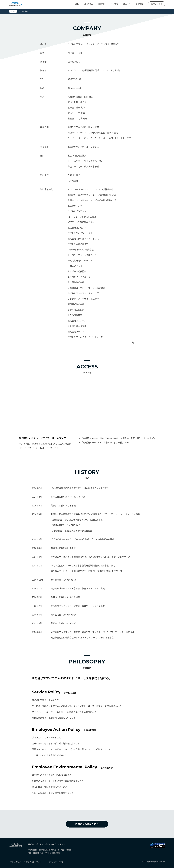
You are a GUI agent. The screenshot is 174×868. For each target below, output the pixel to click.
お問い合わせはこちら (87, 824)
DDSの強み (88, 4)
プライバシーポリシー (34, 862)
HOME (76, 4)
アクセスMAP (15, 862)
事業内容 (102, 4)
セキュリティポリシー (56, 862)
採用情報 (139, 4)
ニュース (127, 4)
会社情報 (114, 4)
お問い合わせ (157, 4)
